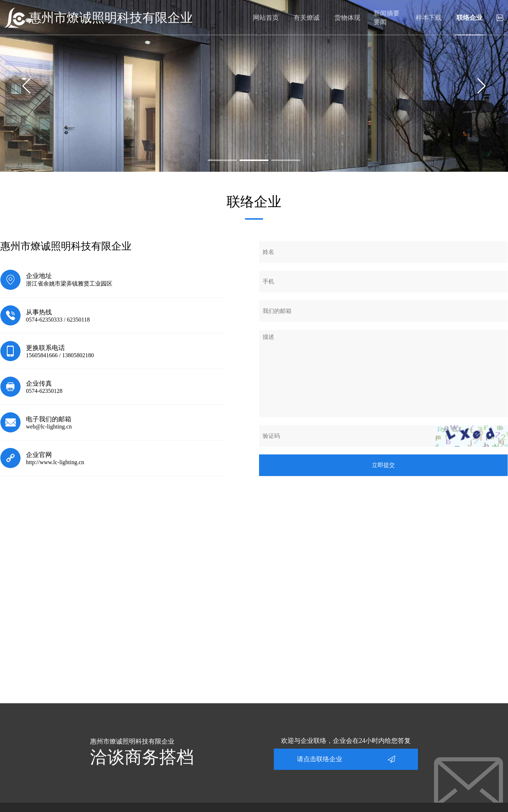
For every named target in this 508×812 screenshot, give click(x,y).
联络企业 (469, 18)
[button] (222, 160)
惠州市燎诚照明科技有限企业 (111, 18)
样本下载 (429, 18)
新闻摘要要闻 (387, 18)
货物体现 (347, 18)
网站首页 (266, 18)
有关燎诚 (307, 18)
